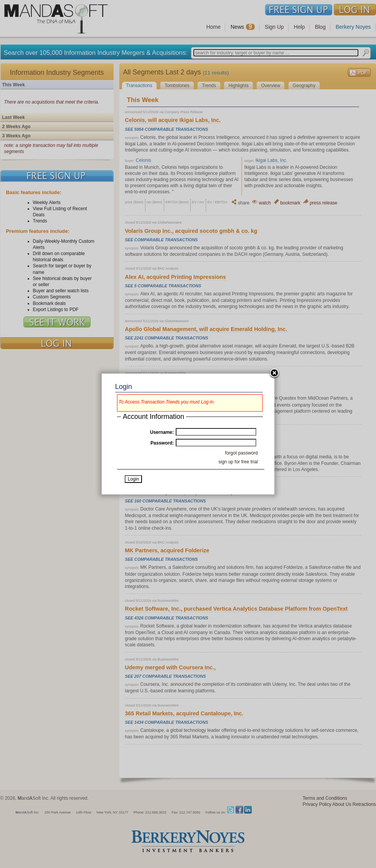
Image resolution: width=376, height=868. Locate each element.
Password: (162, 443)
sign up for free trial (238, 462)
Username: (162, 432)
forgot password (242, 453)
